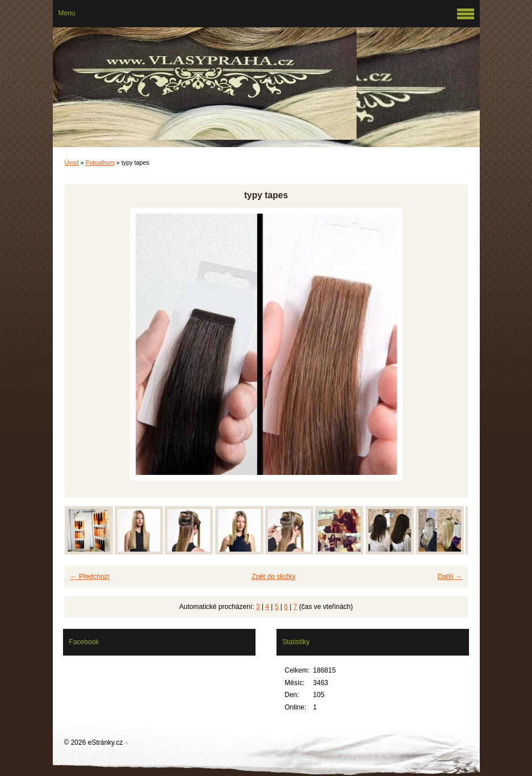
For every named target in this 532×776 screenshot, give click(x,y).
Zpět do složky (273, 577)
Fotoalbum (100, 162)
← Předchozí (90, 577)
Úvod (72, 162)
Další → (450, 577)
